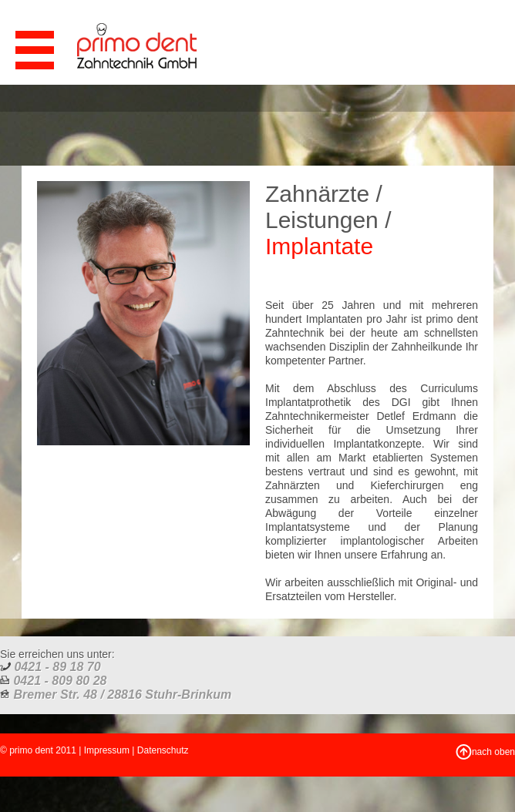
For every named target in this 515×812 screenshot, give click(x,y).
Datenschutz (163, 750)
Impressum (107, 750)
